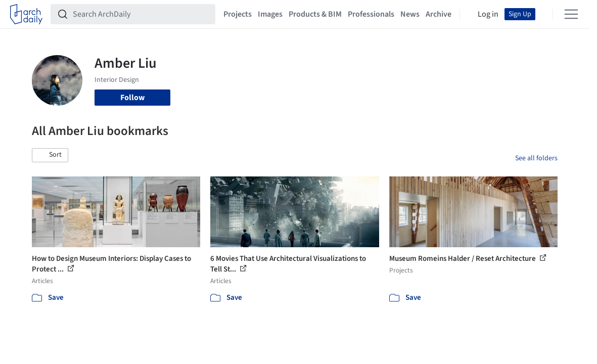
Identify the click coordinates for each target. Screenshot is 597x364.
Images (270, 14)
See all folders (536, 158)
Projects (238, 14)
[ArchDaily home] (26, 14)
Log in (488, 14)
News (410, 14)
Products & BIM (315, 14)
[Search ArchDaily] (141, 14)
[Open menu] (571, 14)
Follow (132, 98)
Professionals (371, 14)
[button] (50, 155)
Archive (439, 14)
